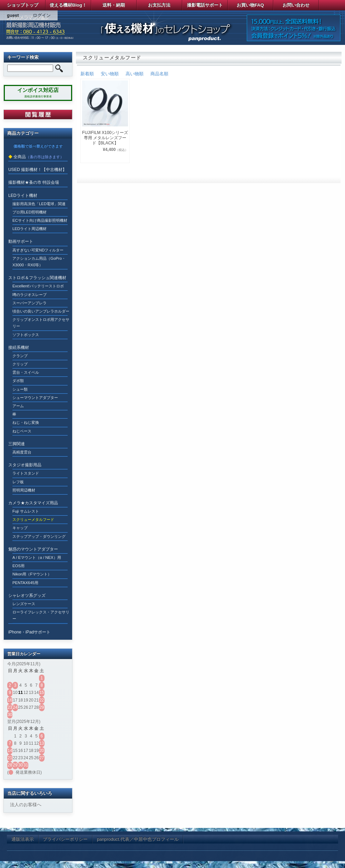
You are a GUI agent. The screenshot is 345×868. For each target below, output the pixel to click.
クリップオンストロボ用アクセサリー (41, 323)
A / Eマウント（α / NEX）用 (37, 557)
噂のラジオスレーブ (29, 295)
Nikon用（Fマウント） (32, 574)
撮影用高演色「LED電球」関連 (39, 204)
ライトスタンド (26, 473)
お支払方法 (159, 5)
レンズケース (24, 604)
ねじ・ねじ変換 (26, 422)
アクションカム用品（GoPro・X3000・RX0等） (39, 262)
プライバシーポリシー (65, 839)
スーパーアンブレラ (29, 303)
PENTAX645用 (25, 583)
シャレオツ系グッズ (27, 595)
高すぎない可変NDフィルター (38, 250)
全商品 (20, 157)
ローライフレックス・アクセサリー (41, 615)
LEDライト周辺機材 (29, 229)
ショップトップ (23, 5)
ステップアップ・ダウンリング (39, 536)
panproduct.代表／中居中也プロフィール (138, 839)
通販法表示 (23, 839)
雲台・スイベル (26, 372)
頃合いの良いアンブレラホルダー (41, 311)
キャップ (20, 528)
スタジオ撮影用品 (25, 465)
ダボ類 (18, 381)
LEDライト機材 (23, 195)
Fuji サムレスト (26, 511)
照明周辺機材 (24, 490)
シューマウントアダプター (35, 398)
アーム (18, 406)
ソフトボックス (26, 335)
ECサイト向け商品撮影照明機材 (40, 220)
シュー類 (20, 389)
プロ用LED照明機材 (29, 212)
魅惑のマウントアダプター (33, 549)
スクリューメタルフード (33, 519)
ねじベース (22, 431)
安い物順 (110, 74)
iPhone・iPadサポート (29, 632)
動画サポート (21, 241)
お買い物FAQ (250, 5)
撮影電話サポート (205, 5)
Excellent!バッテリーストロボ (38, 286)
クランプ (20, 356)
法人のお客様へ (26, 805)
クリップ (20, 364)
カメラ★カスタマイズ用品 (33, 503)
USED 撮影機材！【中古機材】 (37, 170)
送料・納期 (114, 5)
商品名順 (159, 74)
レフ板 (18, 482)
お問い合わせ (296, 5)
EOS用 (18, 566)
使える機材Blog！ (68, 5)
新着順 (87, 74)
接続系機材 (19, 347)
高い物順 (135, 74)
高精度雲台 (22, 452)
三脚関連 (17, 444)
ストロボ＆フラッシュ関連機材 (37, 278)
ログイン (42, 15)
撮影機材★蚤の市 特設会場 (34, 182)
